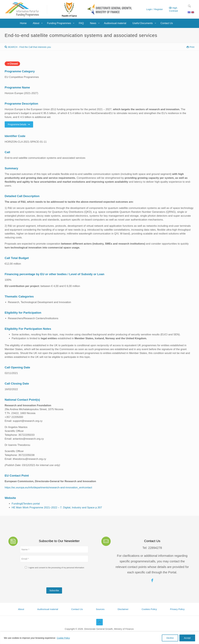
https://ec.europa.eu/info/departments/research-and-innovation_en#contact (48, 488)
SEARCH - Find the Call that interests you (28, 47)
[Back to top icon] (99, 622)
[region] (99, 638)
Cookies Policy (149, 609)
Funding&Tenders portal (26, 504)
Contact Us (77, 609)
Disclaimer (123, 609)
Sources (100, 609)
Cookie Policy (63, 638)
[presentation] (44, 579)
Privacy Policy (177, 609)
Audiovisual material (48, 609)
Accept (187, 638)
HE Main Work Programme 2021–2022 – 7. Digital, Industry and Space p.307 (57, 508)
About (21, 609)
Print (190, 47)
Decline (170, 638)
